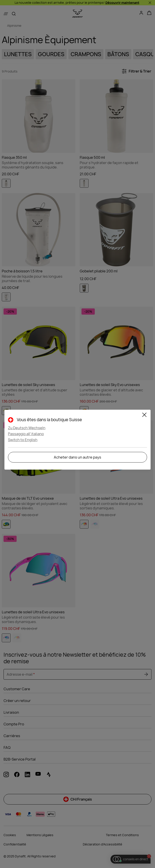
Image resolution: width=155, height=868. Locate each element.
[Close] (144, 415)
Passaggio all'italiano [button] (26, 434)
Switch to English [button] (23, 440)
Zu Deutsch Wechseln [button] (27, 428)
